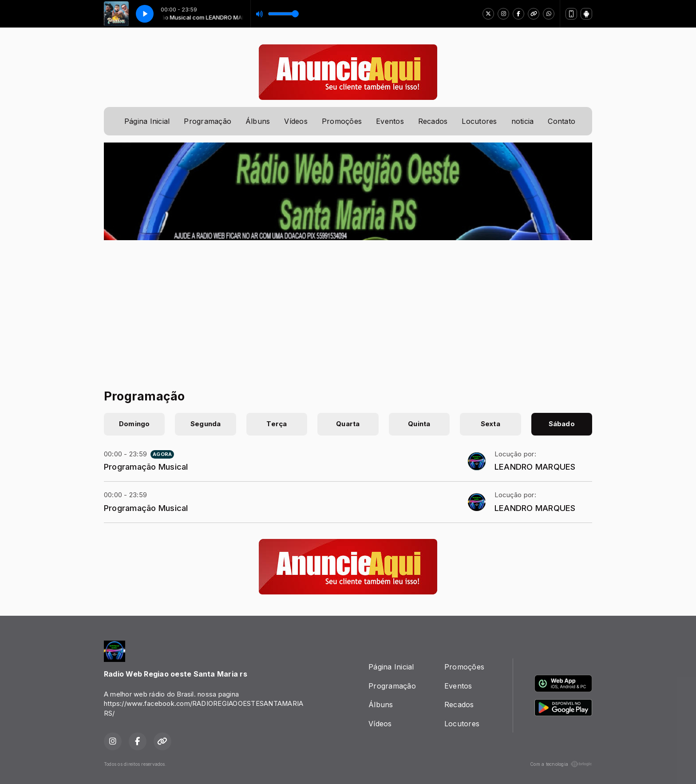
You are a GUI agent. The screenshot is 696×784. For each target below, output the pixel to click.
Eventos (390, 121)
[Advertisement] (348, 307)
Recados (433, 121)
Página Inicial (147, 121)
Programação (208, 121)
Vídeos (296, 121)
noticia (523, 121)
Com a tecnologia (561, 764)
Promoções (342, 121)
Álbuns (258, 121)
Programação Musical (146, 467)
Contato (562, 121)
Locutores (479, 121)
